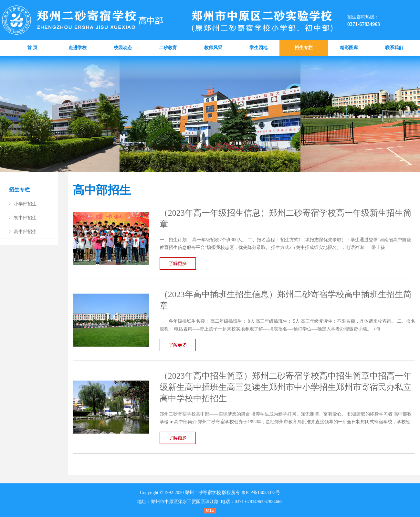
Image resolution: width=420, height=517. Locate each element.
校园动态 (123, 48)
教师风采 (213, 48)
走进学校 (78, 48)
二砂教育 (168, 48)
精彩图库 (349, 48)
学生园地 (258, 48)
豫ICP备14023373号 (261, 493)
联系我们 (394, 48)
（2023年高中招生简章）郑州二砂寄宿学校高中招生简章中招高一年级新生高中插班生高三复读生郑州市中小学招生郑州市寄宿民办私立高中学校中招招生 (286, 387)
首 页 (32, 48)
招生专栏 (304, 48)
